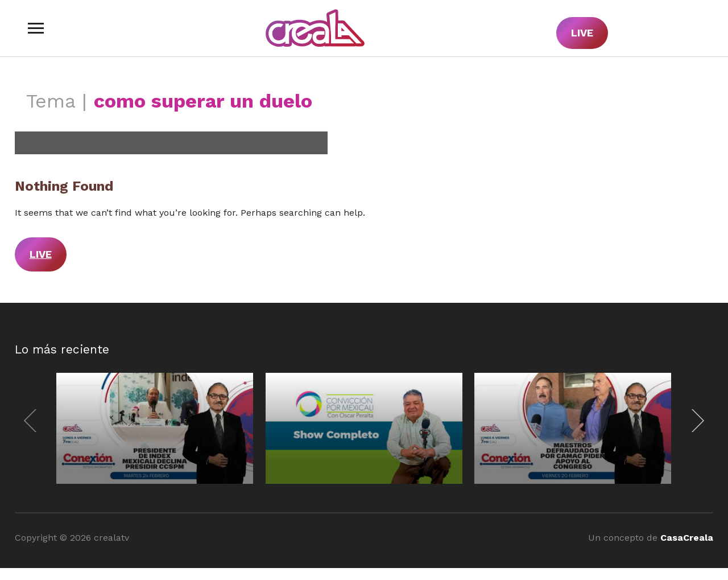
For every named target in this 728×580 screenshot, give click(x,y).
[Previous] (33, 421)
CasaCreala (687, 538)
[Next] (695, 421)
